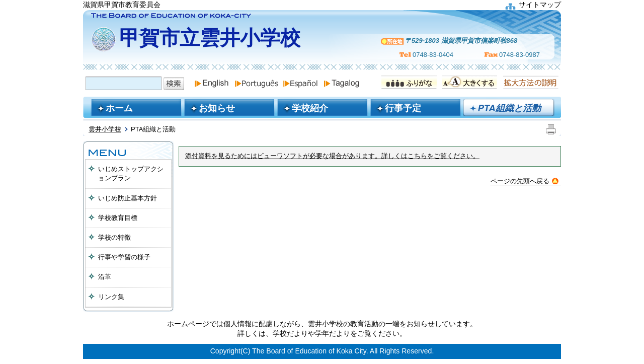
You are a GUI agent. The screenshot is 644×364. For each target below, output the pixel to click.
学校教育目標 (118, 218)
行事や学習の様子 (124, 257)
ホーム (119, 108)
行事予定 (403, 108)
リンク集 (111, 297)
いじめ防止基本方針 (128, 198)
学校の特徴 (114, 237)
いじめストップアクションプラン (131, 173)
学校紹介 (310, 108)
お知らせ (217, 108)
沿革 (105, 277)
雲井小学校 (105, 129)
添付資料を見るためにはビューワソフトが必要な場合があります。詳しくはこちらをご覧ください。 (332, 156)
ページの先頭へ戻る (525, 181)
